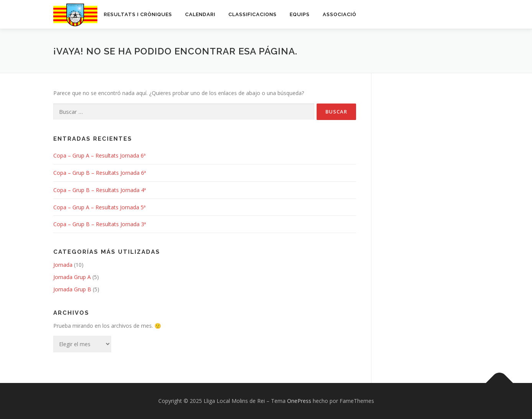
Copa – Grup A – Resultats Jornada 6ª (99, 155)
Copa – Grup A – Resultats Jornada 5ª (99, 207)
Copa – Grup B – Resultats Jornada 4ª (100, 190)
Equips (300, 14)
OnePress (299, 401)
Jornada (63, 265)
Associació (340, 14)
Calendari (200, 14)
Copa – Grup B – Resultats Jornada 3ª (100, 224)
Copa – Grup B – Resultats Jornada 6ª (100, 173)
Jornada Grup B (72, 289)
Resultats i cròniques (138, 14)
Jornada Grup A (72, 277)
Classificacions (253, 14)
